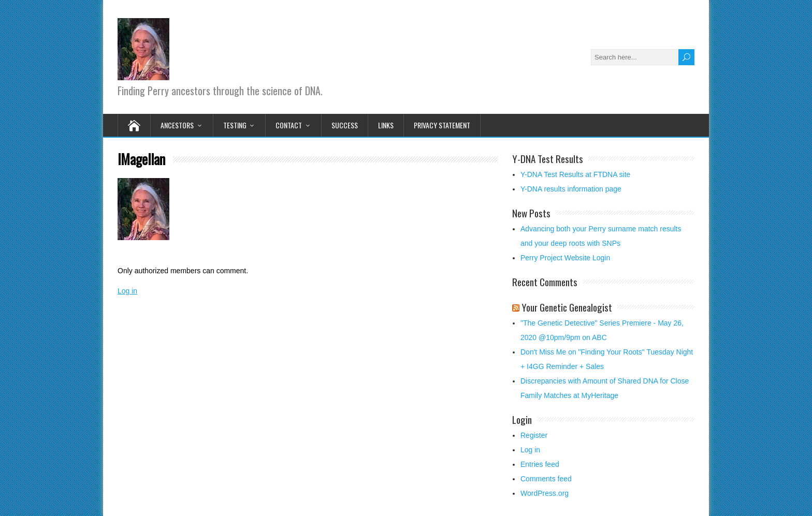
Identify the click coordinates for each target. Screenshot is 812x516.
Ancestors (177, 125)
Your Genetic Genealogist (567, 307)
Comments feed (546, 479)
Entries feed (540, 464)
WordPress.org (545, 493)
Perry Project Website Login (565, 258)
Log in (127, 291)
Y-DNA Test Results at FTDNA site (575, 174)
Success (345, 125)
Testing (235, 125)
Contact (289, 125)
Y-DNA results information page (571, 189)
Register (534, 435)
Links (386, 125)
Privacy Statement (442, 125)
